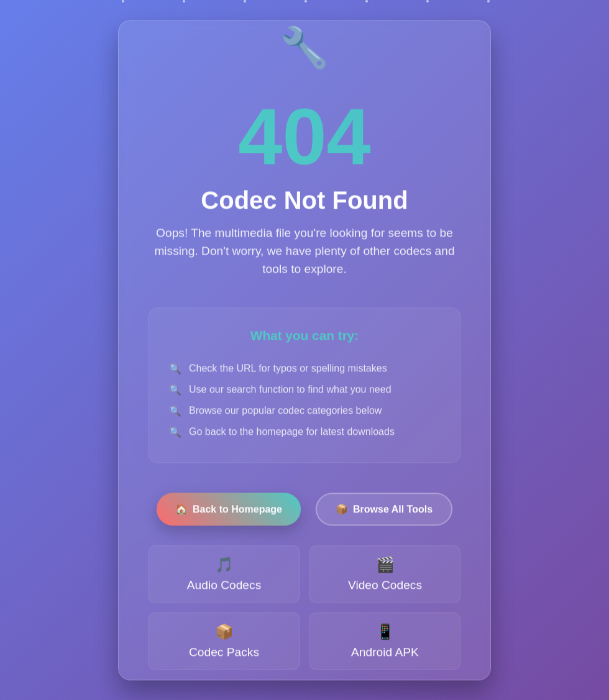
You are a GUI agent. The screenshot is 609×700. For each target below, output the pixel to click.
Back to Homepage (229, 511)
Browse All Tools (384, 511)
